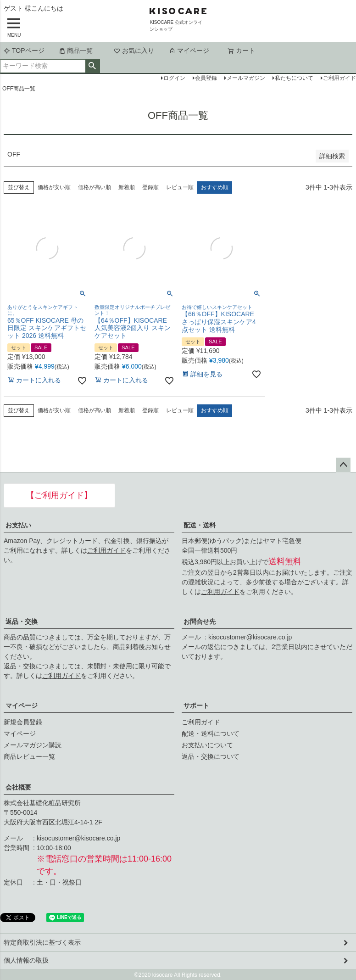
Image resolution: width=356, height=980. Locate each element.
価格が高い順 (95, 187)
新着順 (127, 187)
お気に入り (134, 50)
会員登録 (206, 78)
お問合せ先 (200, 622)
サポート (196, 706)
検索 (92, 66)
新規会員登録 (23, 722)
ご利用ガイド (106, 550)
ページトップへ (343, 465)
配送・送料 (200, 525)
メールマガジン (246, 78)
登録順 (150, 187)
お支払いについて (207, 745)
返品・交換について (211, 756)
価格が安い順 (54, 187)
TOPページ (24, 50)
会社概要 (18, 787)
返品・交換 (22, 622)
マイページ (189, 50)
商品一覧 (76, 50)
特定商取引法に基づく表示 (42, 942)
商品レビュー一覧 (29, 756)
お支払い (18, 525)
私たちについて (294, 78)
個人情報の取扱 (26, 960)
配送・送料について (211, 734)
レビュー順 (180, 187)
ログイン (174, 78)
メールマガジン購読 (33, 745)
